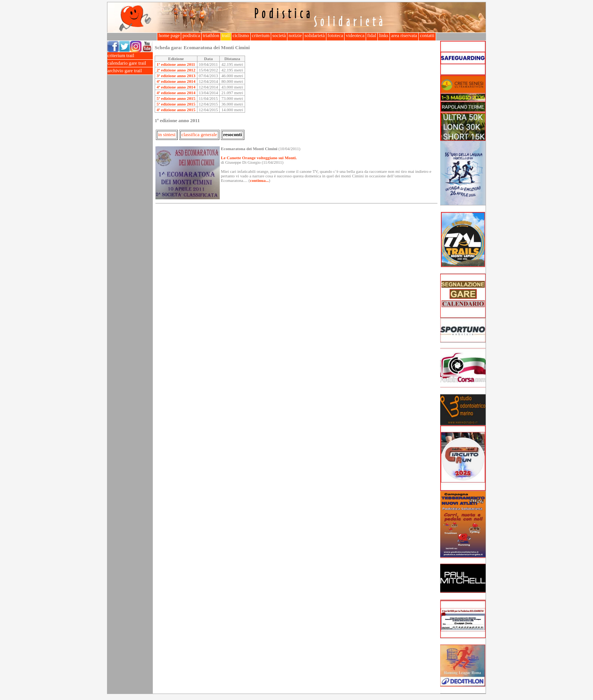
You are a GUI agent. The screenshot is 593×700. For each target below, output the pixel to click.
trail (226, 36)
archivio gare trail (130, 71)
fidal (372, 36)
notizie (295, 36)
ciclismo (241, 36)
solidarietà (315, 36)
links (384, 36)
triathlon (211, 36)
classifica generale (199, 135)
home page (169, 36)
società (279, 36)
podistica (191, 36)
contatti (427, 36)
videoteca (355, 36)
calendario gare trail (130, 63)
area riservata (404, 36)
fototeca (335, 36)
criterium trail (130, 56)
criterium (261, 36)
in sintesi (167, 135)
